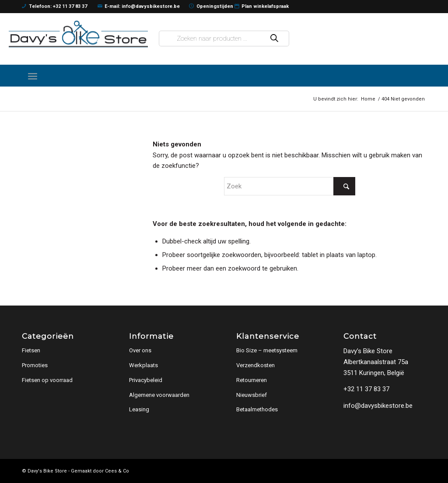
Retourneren (252, 380)
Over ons (140, 350)
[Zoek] (290, 186)
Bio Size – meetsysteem (267, 350)
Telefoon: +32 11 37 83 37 (54, 7)
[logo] (78, 34)
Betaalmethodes (257, 409)
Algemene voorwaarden (159, 395)
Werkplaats (143, 365)
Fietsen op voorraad (47, 380)
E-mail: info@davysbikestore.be (139, 7)
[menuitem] (33, 76)
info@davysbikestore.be (378, 406)
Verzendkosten (255, 365)
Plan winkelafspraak (262, 7)
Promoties (35, 365)
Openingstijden (211, 7)
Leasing (139, 409)
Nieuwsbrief (252, 395)
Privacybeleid (146, 380)
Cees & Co (117, 471)
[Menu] (33, 76)
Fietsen (31, 350)
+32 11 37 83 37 (366, 389)
